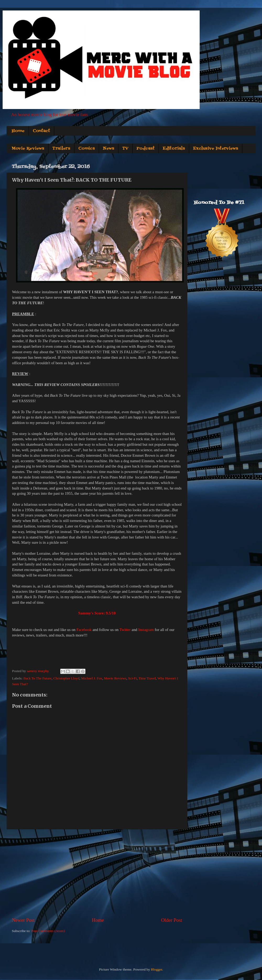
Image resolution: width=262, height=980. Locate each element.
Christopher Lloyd (66, 678)
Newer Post (23, 920)
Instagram (146, 630)
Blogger (157, 969)
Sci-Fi (132, 678)
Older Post (172, 920)
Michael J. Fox (92, 678)
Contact (41, 131)
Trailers (61, 149)
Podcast (146, 149)
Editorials (174, 149)
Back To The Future (37, 678)
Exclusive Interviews (216, 149)
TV (125, 149)
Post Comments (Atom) (48, 931)
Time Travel (147, 678)
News (109, 149)
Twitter (125, 630)
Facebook (84, 630)
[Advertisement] (97, 873)
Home (18, 131)
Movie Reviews (28, 149)
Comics (87, 149)
